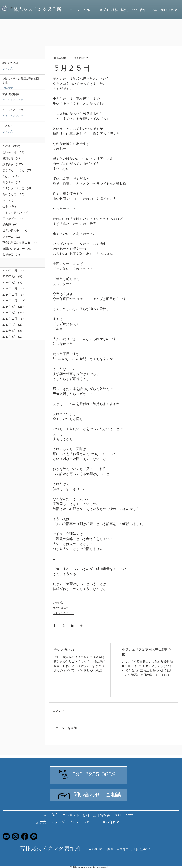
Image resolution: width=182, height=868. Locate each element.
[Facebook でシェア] (55, 625)
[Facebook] (25, 836)
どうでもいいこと (13, 100)
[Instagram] (16, 836)
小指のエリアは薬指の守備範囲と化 (147, 652)
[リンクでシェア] (82, 625)
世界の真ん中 (61, 608)
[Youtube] (6, 836)
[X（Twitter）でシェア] (64, 625)
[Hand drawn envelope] (64, 795)
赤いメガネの (64, 650)
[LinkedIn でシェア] (73, 625)
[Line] (34, 836)
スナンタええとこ (63, 613)
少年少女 (8, 69)
